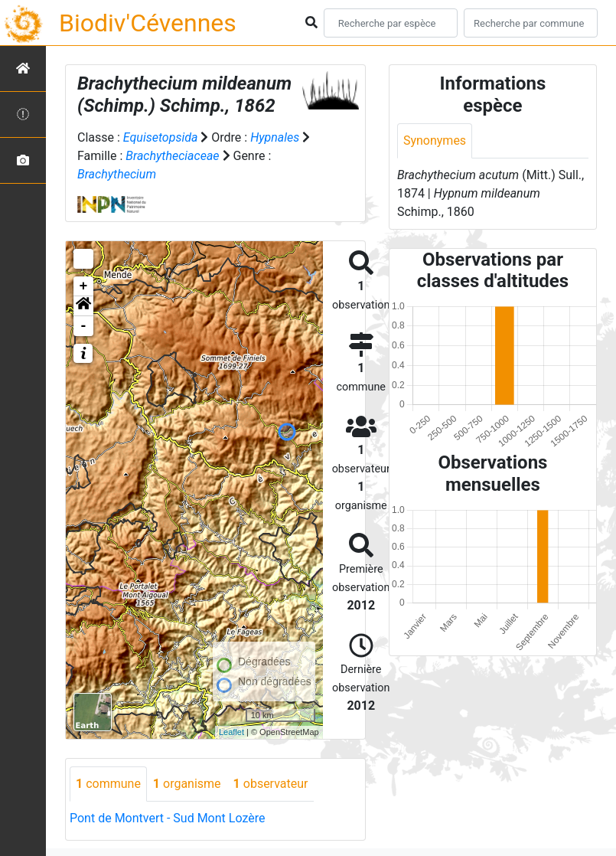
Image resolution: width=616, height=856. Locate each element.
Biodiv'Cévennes (148, 23)
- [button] (84, 326)
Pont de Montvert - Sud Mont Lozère (167, 818)
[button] (83, 306)
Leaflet (231, 732)
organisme (187, 784)
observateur (271, 784)
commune (108, 784)
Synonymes (435, 140)
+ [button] (84, 286)
